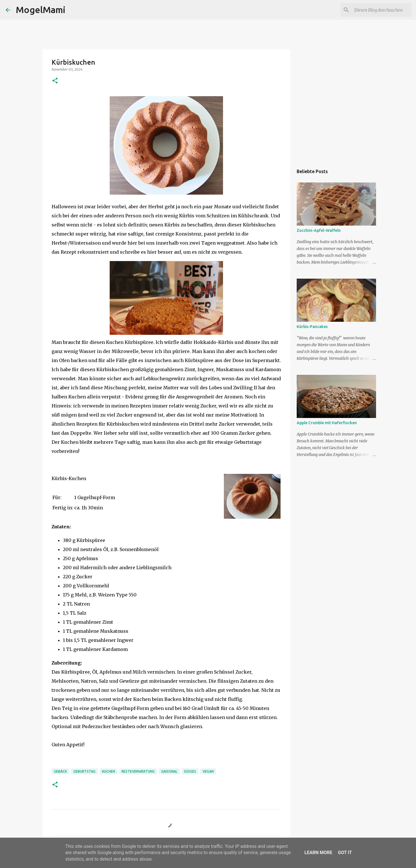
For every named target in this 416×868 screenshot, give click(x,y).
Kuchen (109, 771)
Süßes (190, 771)
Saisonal (169, 771)
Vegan (208, 771)
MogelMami (41, 10)
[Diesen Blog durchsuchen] (382, 10)
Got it (345, 853)
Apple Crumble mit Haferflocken (327, 423)
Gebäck (60, 771)
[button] (55, 81)
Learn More (318, 853)
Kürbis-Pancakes (312, 327)
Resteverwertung (138, 771)
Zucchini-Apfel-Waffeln (319, 230)
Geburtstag (84, 771)
